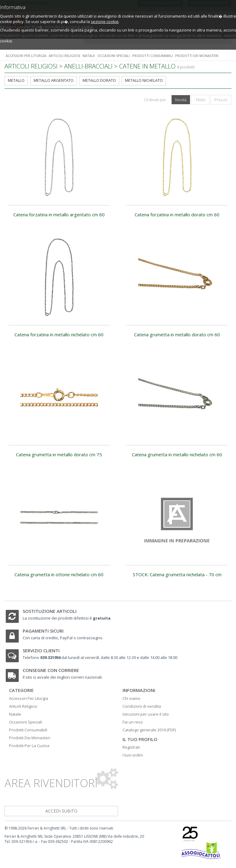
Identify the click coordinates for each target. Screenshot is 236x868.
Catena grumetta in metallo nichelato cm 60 (177, 454)
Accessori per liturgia (26, 56)
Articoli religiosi (64, 56)
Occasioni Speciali (26, 722)
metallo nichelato (144, 80)
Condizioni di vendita (142, 706)
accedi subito (61, 811)
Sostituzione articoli (50, 611)
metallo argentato (54, 80)
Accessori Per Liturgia (29, 698)
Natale (89, 56)
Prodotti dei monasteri (197, 56)
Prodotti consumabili (152, 56)
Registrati (131, 747)
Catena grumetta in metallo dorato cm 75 (59, 454)
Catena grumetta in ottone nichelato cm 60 (59, 574)
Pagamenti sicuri (43, 631)
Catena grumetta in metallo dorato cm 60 (177, 334)
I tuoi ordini (133, 755)
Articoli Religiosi (23, 706)
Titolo (200, 100)
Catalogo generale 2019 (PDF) (149, 730)
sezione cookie (105, 22)
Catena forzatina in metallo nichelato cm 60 (59, 334)
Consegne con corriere (51, 670)
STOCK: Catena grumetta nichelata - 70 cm (177, 574)
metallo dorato (99, 80)
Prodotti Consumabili (28, 730)
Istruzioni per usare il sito (146, 714)
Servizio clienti (41, 650)
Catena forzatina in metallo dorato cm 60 (177, 215)
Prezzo (221, 100)
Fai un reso (133, 722)
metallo (16, 80)
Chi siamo (131, 698)
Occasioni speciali (114, 56)
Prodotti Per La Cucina (29, 746)
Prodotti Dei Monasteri (30, 738)
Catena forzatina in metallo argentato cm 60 (59, 215)
